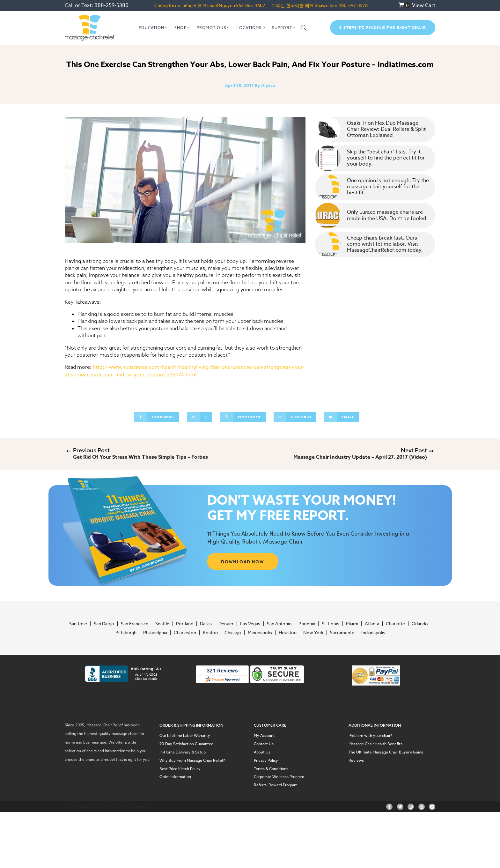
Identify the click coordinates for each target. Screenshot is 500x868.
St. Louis (331, 624)
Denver (226, 624)
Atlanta (372, 624)
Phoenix (307, 624)
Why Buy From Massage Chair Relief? (192, 760)
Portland (185, 624)
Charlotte (395, 624)
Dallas (206, 624)
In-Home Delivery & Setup (183, 752)
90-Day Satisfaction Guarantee (186, 744)
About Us (262, 752)
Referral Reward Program (276, 785)
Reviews (356, 760)
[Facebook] (157, 417)
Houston (288, 633)
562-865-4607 (251, 5)
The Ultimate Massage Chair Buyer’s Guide (386, 752)
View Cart (424, 5)
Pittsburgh (126, 633)
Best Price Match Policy (180, 769)
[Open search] (304, 28)
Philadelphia (155, 633)
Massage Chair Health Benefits (375, 744)
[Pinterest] (243, 417)
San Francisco (135, 624)
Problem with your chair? (370, 736)
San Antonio (279, 624)
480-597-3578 (353, 5)
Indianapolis (373, 633)
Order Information (175, 777)
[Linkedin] (295, 417)
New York (313, 633)
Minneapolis (260, 633)
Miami (352, 624)
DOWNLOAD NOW (243, 561)
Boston (210, 633)
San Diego (104, 624)
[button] (153, 28)
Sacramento (342, 633)
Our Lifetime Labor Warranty (185, 736)
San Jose (78, 624)
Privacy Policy (266, 760)
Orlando (420, 624)
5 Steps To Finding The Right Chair (383, 28)
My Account (264, 736)
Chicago (233, 633)
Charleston (185, 633)
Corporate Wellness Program (279, 777)
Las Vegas (250, 624)
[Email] (342, 417)
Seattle (162, 624)
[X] (199, 417)
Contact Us (264, 744)
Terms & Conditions (271, 769)
